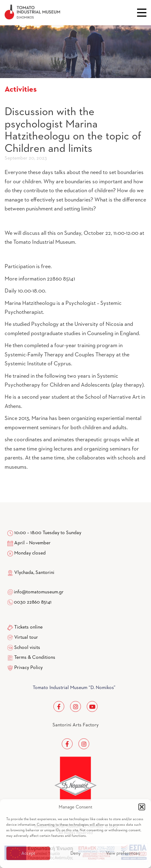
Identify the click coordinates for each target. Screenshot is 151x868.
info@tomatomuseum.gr (39, 592)
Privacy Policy (28, 668)
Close (142, 13)
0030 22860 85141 (32, 602)
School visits (27, 648)
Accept (28, 853)
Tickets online (28, 627)
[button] (142, 807)
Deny (75, 853)
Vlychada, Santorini (31, 573)
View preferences (123, 853)
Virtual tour (26, 638)
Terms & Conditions (35, 658)
